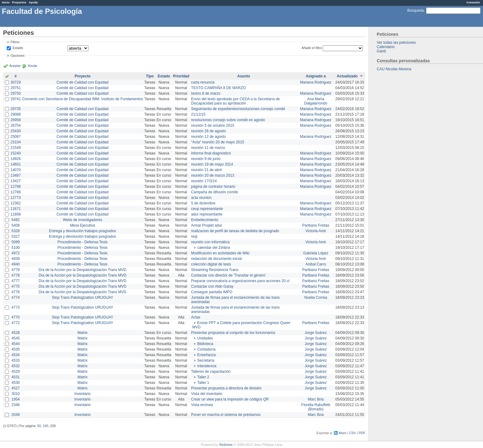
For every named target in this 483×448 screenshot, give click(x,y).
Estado (18, 48)
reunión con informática (210, 242)
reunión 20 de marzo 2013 (213, 175)
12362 (16, 203)
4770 (16, 317)
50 (39, 426)
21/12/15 (198, 114)
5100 (16, 248)
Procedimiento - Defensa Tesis (83, 242)
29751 (16, 88)
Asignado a (316, 76)
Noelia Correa (316, 298)
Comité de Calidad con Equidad (82, 82)
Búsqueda (416, 10)
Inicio (6, 2)
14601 (16, 164)
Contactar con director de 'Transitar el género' (228, 275)
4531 (16, 377)
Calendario (386, 47)
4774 (16, 298)
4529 (16, 372)
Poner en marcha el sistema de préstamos (226, 415)
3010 (16, 394)
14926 (16, 159)
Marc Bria (316, 399)
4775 (16, 286)
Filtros (15, 42)
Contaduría (206, 349)
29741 (16, 99)
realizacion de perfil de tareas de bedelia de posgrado (235, 231)
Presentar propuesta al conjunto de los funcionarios (233, 333)
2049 (16, 415)
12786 (16, 192)
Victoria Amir (316, 231)
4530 (16, 383)
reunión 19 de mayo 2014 (212, 164)
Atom (342, 433)
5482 (16, 220)
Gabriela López (316, 253)
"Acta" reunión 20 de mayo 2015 (217, 142)
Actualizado (347, 76)
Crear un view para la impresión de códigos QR (230, 399)
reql (194, 236)
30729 (16, 82)
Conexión (473, 2)
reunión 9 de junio (206, 159)
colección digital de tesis (211, 264)
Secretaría (206, 360)
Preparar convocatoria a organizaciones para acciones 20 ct (240, 281)
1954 (16, 399)
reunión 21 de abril (206, 170)
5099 (16, 242)
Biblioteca (205, 344)
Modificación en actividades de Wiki (220, 253)
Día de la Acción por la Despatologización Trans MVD (82, 270)
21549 (16, 148)
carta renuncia (203, 82)
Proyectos (19, 2)
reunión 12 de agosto (208, 137)
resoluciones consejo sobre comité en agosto (228, 120)
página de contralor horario (213, 187)
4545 (16, 338)
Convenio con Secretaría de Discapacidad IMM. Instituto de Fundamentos (82, 99)
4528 (16, 333)
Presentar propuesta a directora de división (226, 388)
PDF (362, 433)
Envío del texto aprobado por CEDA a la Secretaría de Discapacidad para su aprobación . (235, 101)
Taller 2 (203, 377)
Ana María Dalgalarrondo (316, 101)
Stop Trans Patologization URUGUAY (82, 298)
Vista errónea (202, 405)
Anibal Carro (316, 264)
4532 (16, 366)
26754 (16, 125)
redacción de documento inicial (216, 259)
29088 (16, 114)
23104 (16, 142)
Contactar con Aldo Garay (212, 286)
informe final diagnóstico (211, 153)
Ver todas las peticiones (396, 43)
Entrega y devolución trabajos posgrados (82, 231)
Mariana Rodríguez (316, 82)
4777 (16, 281)
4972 (16, 253)
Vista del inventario (207, 394)
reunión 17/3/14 (204, 181)
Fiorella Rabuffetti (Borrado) (316, 407)
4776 (16, 292)
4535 (16, 349)
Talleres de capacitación (211, 372)
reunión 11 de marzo (208, 148)
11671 (16, 209)
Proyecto (82, 76)
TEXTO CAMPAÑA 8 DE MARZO (218, 88)
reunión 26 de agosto (208, 131)
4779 (16, 270)
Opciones (18, 55)
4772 (16, 323)
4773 (16, 307)
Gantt (381, 51)
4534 (16, 355)
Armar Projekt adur (207, 225)
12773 (16, 198)
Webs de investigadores (83, 220)
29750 (16, 93)
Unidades (205, 338)
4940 (16, 264)
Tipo (150, 76)
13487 (16, 175)
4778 (16, 275)
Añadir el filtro (312, 48)
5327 (16, 236)
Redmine (226, 445)
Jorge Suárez (316, 333)
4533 (16, 360)
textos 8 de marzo (206, 93)
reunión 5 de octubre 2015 (213, 125)
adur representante (207, 214)
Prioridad (181, 76)
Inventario (82, 394)
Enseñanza (206, 355)
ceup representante (207, 209)
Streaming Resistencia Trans (215, 270)
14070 (16, 170)
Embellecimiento (205, 220)
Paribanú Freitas (316, 225)
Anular (32, 66)
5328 (16, 231)
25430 (16, 131)
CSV (352, 433)
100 (46, 426)
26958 (16, 120)
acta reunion (201, 198)
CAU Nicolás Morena (394, 69)
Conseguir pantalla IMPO (212, 292)
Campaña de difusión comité (214, 192)
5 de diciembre (203, 203)
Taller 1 (203, 383)
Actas (196, 317)
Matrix (82, 333)
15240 (16, 153)
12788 (16, 187)
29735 (16, 109)
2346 (16, 405)
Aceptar (15, 66)
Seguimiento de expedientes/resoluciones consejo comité (238, 109)
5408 (16, 225)
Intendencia (207, 366)
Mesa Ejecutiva (82, 225)
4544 (16, 344)
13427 (16, 181)
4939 (16, 259)
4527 (16, 388)
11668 (16, 214)
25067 (16, 137)
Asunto (244, 76)
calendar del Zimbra (213, 248)
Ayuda (33, 2)
